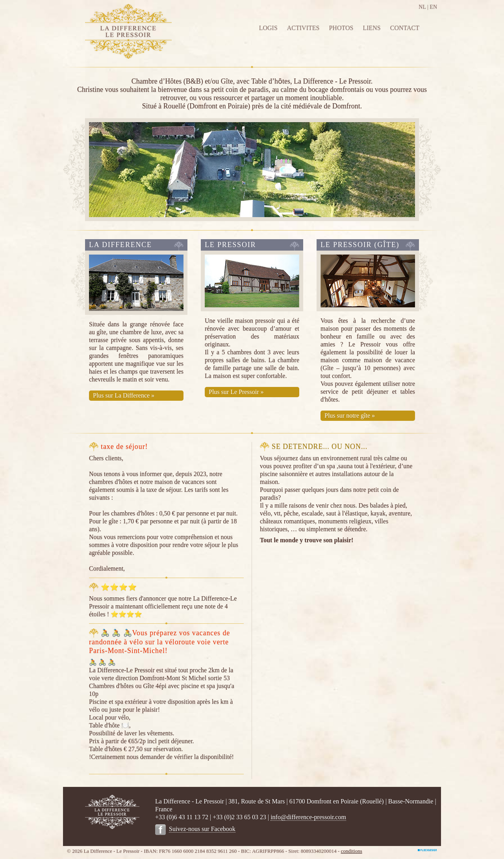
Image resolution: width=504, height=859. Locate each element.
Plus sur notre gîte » (350, 416)
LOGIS (268, 28)
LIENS (372, 28)
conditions (352, 851)
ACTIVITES (303, 28)
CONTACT (405, 28)
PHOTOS (341, 28)
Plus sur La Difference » (124, 395)
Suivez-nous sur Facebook (202, 829)
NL (422, 7)
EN (433, 7)
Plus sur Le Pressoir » (236, 392)
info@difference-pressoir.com (308, 817)
